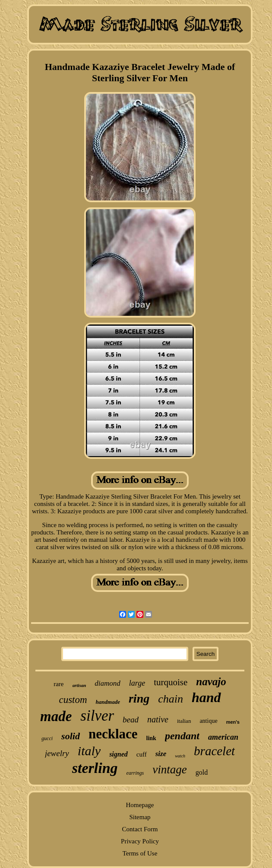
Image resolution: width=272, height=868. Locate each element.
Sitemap (140, 817)
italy (89, 751)
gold (202, 772)
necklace (113, 734)
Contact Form (140, 829)
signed (119, 754)
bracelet (214, 751)
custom (73, 700)
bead (131, 720)
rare (59, 684)
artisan (79, 685)
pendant (182, 736)
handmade (108, 702)
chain (171, 699)
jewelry (57, 753)
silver (97, 716)
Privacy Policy (140, 841)
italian (184, 721)
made (56, 716)
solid (71, 736)
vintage (169, 769)
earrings (135, 773)
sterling (95, 768)
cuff (142, 754)
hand (206, 697)
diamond (108, 683)
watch (180, 756)
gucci (47, 738)
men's (233, 722)
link (151, 738)
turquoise (171, 682)
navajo (211, 682)
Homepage (140, 805)
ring (139, 698)
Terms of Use (140, 853)
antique (208, 721)
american (223, 737)
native (158, 719)
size (161, 754)
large (137, 683)
